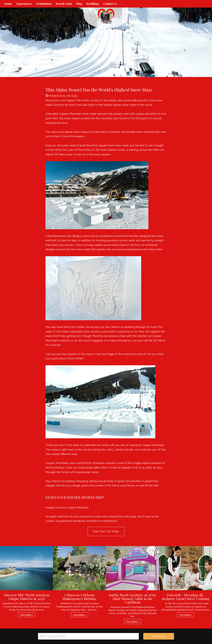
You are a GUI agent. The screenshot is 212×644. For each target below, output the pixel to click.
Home (8, 4)
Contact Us (110, 4)
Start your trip (159, 636)
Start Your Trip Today (106, 531)
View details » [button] (26, 615)
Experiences (24, 4)
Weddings (93, 4)
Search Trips (64, 4)
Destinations (44, 4)
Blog (79, 4)
